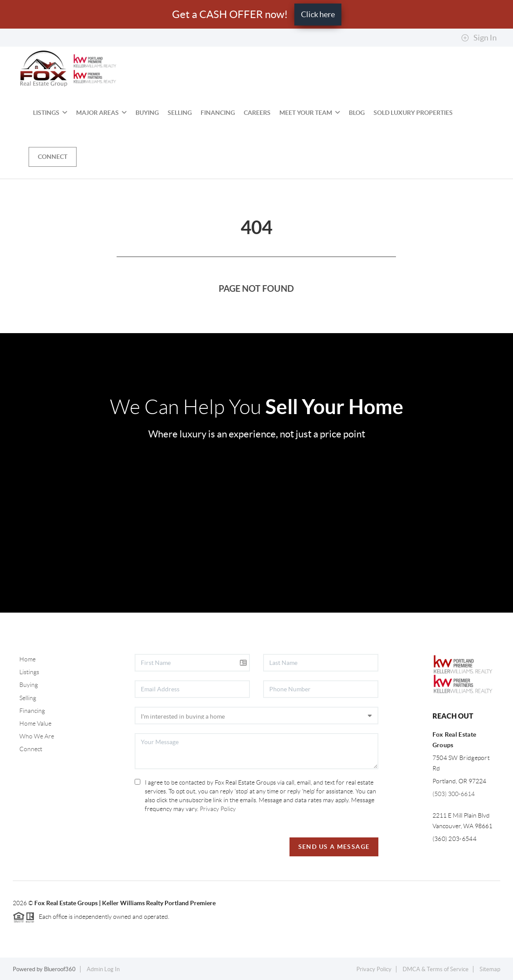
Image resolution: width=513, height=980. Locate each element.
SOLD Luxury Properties (413, 113)
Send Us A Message (334, 847)
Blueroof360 (60, 969)
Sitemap (490, 969)
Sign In (479, 38)
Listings (50, 113)
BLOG (357, 113)
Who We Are (37, 736)
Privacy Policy (218, 809)
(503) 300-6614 (454, 794)
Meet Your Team (310, 113)
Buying (147, 113)
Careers (257, 113)
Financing (218, 113)
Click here (318, 14)
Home (27, 659)
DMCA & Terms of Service (436, 969)
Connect (53, 157)
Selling (180, 113)
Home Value (35, 723)
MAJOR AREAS (101, 113)
